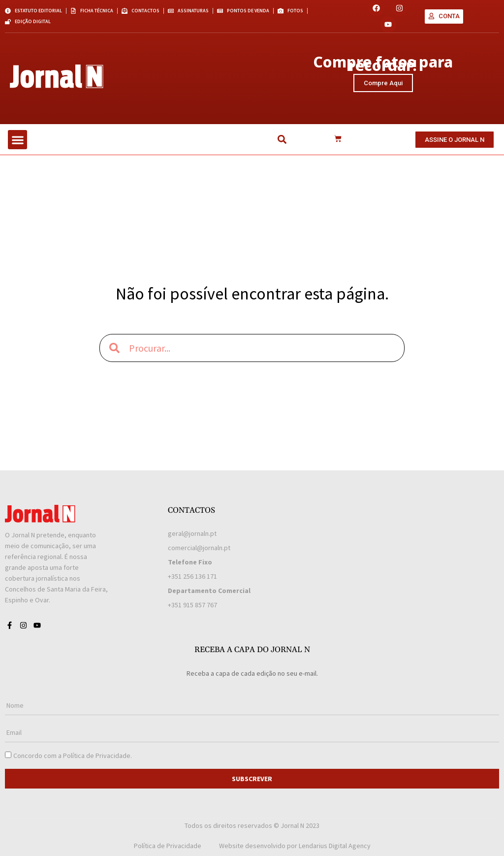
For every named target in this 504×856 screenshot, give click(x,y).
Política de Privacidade (97, 756)
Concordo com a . (73, 756)
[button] (17, 140)
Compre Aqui (383, 83)
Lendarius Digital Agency (335, 846)
